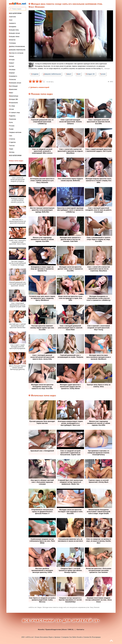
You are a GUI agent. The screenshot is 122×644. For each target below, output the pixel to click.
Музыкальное (13, 103)
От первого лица (14, 113)
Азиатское (12, 17)
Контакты (80, 629)
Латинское (12, 79)
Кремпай (12, 73)
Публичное (12, 119)
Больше (107, 69)
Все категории (15, 13)
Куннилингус (13, 76)
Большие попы (14, 30)
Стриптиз (12, 139)
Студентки (12, 142)
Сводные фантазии (15, 132)
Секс (11, 136)
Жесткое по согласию (16, 53)
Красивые (12, 70)
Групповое (12, 43)
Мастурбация (13, 86)
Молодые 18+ (13, 99)
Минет (11, 93)
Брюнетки (12, 40)
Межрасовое (13, 89)
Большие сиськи (14, 33)
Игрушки (12, 60)
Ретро (11, 122)
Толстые (12, 146)
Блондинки (13, 27)
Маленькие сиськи (15, 83)
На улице (12, 106)
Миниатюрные (14, 96)
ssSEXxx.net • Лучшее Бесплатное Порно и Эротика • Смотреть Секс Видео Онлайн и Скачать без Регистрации (63, 637)
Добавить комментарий (40, 87)
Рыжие (11, 129)
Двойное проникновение (17, 46)
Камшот (12, 63)
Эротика (12, 152)
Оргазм (11, 109)
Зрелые (11, 56)
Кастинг (12, 66)
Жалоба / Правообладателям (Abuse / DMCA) (56, 629)
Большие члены (14, 36)
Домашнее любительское (17, 50)
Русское (12, 126)
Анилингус (12, 23)
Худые (11, 149)
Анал (11, 20)
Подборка (12, 116)
